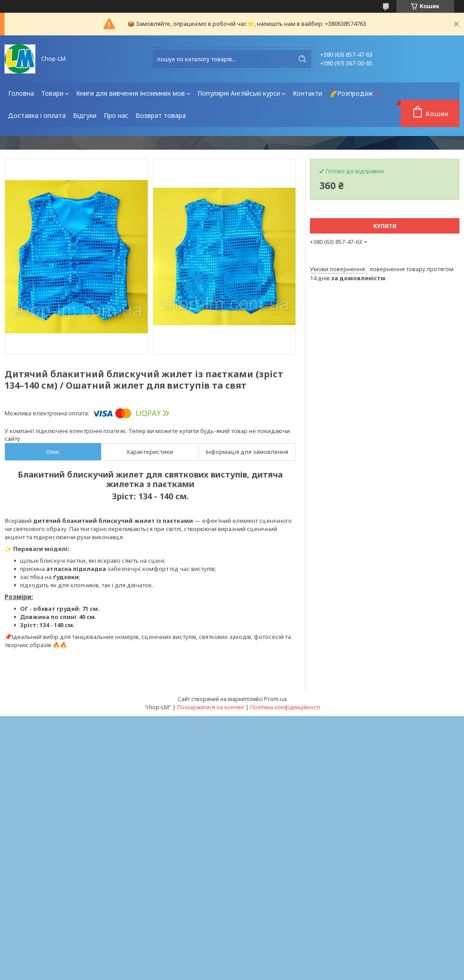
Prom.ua (275, 699)
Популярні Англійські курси (239, 93)
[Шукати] (302, 59)
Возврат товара (161, 115)
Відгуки (85, 115)
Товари (52, 93)
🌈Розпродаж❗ (355, 93)
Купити (385, 226)
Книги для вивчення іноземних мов (130, 93)
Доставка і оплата (37, 115)
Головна (21, 93)
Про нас (116, 115)
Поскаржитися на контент (211, 707)
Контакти (307, 93)
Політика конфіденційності (285, 707)
